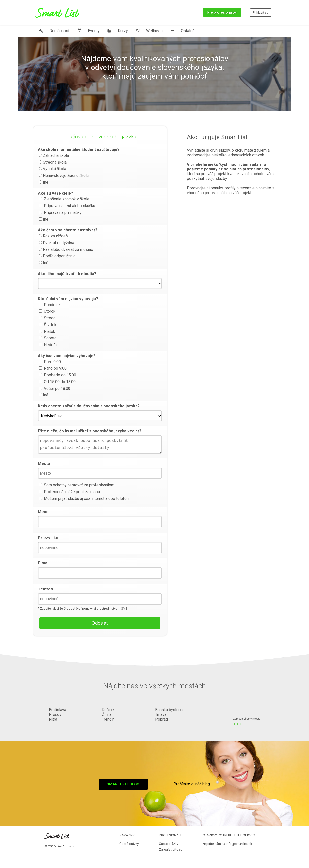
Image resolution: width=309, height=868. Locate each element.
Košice (108, 710)
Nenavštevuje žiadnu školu (63, 176)
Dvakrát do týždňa (56, 243)
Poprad (161, 719)
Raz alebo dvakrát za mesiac (65, 249)
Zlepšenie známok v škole (64, 199)
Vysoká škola (52, 169)
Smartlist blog (123, 784)
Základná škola (53, 155)
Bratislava (57, 710)
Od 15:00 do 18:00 (57, 382)
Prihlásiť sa (261, 13)
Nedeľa (47, 345)
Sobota (47, 338)
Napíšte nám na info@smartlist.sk (227, 844)
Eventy (88, 31)
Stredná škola (52, 162)
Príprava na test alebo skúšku (67, 206)
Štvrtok (47, 325)
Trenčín (108, 719)
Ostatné (182, 31)
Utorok (47, 311)
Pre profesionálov (222, 12)
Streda (47, 318)
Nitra (53, 719)
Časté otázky (129, 844)
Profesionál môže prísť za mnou (69, 492)
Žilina (107, 714)
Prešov (55, 714)
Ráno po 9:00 (52, 368)
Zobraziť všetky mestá (247, 719)
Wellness (149, 31)
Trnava (161, 714)
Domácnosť (54, 31)
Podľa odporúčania (57, 256)
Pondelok (49, 305)
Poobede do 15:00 (57, 375)
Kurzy (118, 31)
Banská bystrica (169, 710)
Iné (43, 182)
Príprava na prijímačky (60, 212)
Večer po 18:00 (54, 388)
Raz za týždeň (53, 236)
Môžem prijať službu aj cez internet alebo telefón (83, 498)
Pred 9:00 (49, 362)
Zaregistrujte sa (171, 849)
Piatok (47, 331)
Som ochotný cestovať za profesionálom (76, 485)
